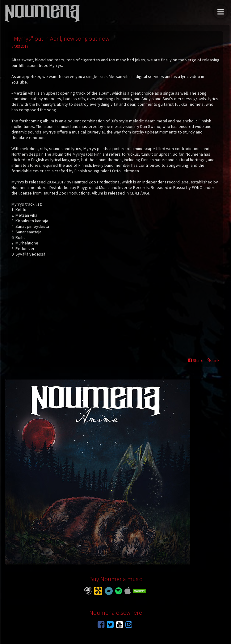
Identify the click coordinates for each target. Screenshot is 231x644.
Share (196, 360)
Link (214, 360)
